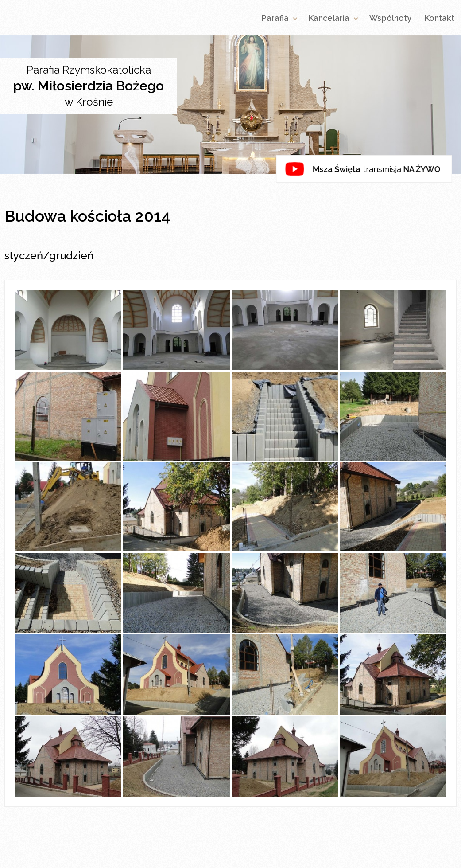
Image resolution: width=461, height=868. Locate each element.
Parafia (275, 18)
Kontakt (440, 18)
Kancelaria (329, 18)
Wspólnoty (390, 18)
